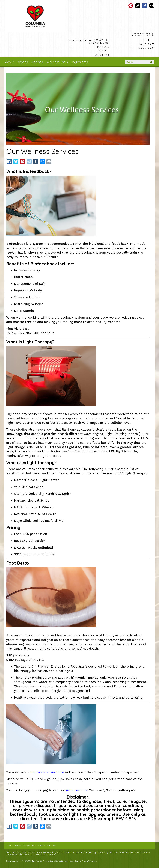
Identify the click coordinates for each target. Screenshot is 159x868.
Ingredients (80, 62)
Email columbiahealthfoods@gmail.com (152, 6)
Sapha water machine (47, 772)
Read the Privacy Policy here (86, 861)
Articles (23, 62)
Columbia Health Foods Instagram (138, 6)
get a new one (76, 790)
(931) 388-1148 (101, 55)
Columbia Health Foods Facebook (145, 6)
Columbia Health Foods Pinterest (131, 6)
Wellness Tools (57, 62)
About (9, 62)
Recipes (37, 62)
